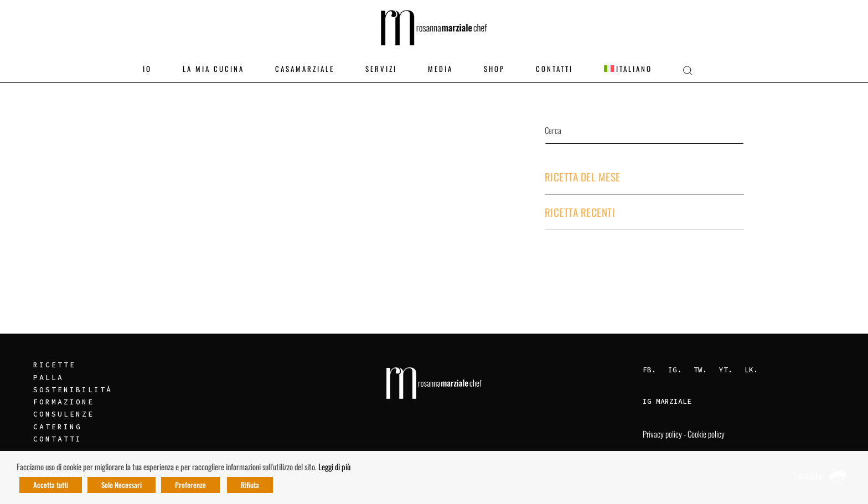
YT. (726, 370)
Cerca (710, 130)
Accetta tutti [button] (51, 485)
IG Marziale (667, 401)
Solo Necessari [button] (122, 485)
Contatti (58, 439)
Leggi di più (334, 467)
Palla (48, 378)
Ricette (55, 365)
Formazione (64, 402)
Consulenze (64, 414)
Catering (58, 427)
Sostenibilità (73, 390)
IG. (675, 370)
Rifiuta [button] (250, 485)
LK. (751, 370)
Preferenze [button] (190, 485)
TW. (700, 370)
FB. (649, 370)
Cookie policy (706, 434)
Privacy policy (662, 434)
